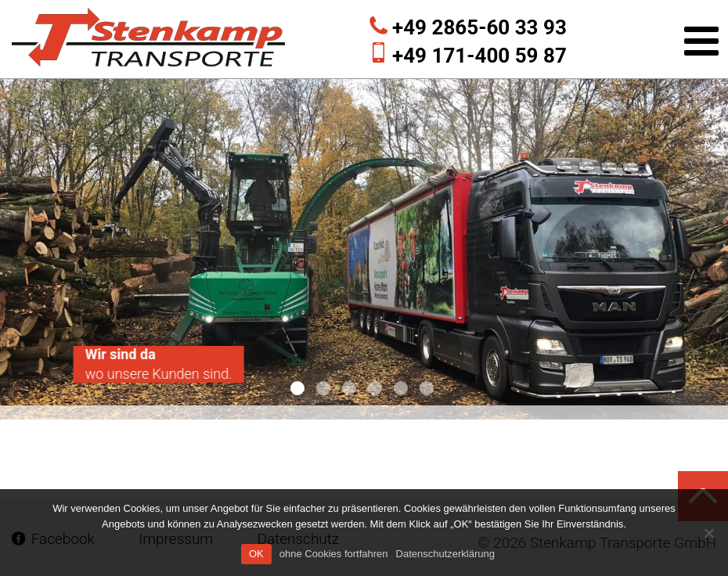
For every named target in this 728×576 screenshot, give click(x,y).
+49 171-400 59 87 (479, 56)
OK (256, 554)
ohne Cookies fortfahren (334, 554)
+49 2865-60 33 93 (479, 27)
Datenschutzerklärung (445, 554)
